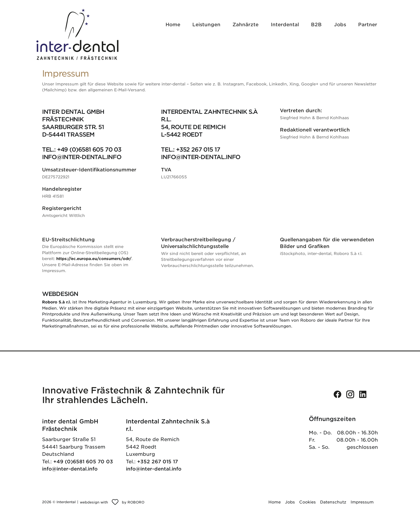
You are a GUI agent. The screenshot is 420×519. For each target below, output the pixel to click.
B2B (316, 25)
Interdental (285, 25)
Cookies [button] (307, 502)
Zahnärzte (245, 25)
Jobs (340, 25)
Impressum (362, 502)
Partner (368, 25)
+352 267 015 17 (157, 462)
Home (173, 25)
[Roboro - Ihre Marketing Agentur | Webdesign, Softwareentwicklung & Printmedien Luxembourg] (112, 502)
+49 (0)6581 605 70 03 (83, 462)
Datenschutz (333, 502)
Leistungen (206, 25)
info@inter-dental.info (70, 469)
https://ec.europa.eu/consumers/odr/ (94, 259)
